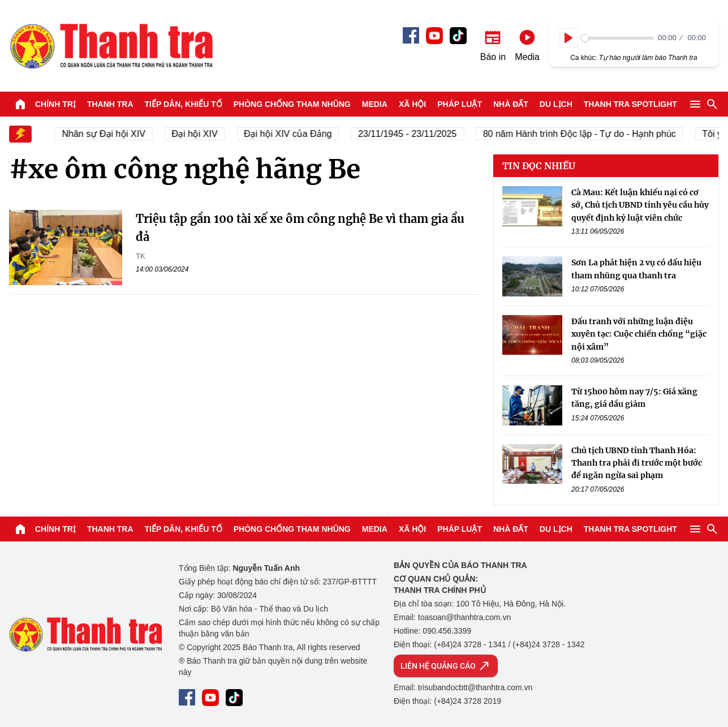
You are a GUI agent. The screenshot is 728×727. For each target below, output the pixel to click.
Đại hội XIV (197, 134)
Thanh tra (110, 104)
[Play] (568, 38)
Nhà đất (511, 104)
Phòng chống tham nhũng (292, 104)
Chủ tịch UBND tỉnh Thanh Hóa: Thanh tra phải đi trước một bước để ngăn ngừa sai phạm (637, 463)
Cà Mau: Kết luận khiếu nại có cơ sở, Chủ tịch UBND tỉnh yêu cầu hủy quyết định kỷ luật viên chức (640, 205)
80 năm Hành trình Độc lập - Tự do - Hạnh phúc (582, 134)
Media (375, 104)
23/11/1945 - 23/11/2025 (410, 134)
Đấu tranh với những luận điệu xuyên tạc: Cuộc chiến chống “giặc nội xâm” (639, 334)
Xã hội (412, 104)
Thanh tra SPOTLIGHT (630, 104)
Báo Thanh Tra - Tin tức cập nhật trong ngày (111, 46)
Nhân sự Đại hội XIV (107, 134)
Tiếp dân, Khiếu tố (184, 104)
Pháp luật (460, 104)
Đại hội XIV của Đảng (290, 134)
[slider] (617, 38)
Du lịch (556, 104)
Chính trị (55, 104)
